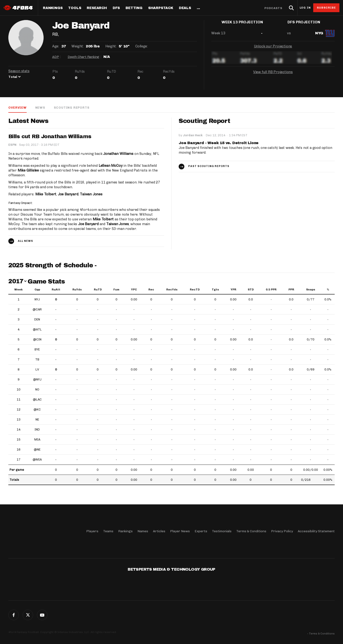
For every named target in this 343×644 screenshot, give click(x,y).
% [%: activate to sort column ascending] (328, 290)
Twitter (28, 615)
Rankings (53, 8)
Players (92, 531)
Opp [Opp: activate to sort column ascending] (37, 290)
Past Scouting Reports (209, 166)
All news (25, 241)
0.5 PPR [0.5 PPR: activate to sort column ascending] (271, 290)
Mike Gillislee (28, 171)
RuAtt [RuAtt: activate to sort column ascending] (56, 290)
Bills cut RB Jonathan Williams (50, 137)
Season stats (19, 71)
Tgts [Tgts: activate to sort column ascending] (215, 290)
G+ (42, 615)
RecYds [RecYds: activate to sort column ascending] (172, 290)
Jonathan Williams (118, 154)
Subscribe (326, 8)
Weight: (77, 46)
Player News (180, 531)
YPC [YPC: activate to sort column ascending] (134, 290)
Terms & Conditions (251, 531)
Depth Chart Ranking (83, 57)
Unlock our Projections (273, 50)
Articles (159, 531)
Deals (185, 8)
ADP (55, 57)
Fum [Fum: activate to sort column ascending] (116, 290)
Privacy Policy (282, 531)
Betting (134, 8)
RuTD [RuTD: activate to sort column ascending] (98, 290)
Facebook (14, 615)
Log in (305, 8)
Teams (108, 531)
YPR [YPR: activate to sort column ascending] (233, 290)
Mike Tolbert (46, 194)
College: (141, 46)
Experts (201, 531)
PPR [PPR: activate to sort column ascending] (291, 290)
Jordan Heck (193, 135)
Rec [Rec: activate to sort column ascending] (151, 290)
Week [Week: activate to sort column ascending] (18, 290)
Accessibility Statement (316, 531)
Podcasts (273, 8)
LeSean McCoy (111, 166)
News (40, 108)
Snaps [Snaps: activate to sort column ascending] (311, 290)
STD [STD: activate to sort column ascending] (251, 290)
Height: (111, 46)
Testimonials (222, 531)
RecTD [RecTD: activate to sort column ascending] (195, 290)
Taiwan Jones (91, 194)
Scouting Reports (72, 108)
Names (143, 531)
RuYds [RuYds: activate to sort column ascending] (77, 290)
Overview (17, 108)
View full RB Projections (273, 76)
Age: (55, 46)
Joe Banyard (68, 194)
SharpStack (161, 8)
